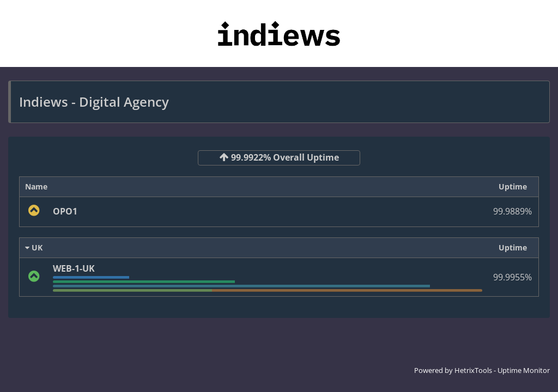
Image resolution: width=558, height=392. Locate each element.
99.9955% (512, 277)
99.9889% (512, 211)
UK (34, 247)
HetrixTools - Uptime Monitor (502, 370)
